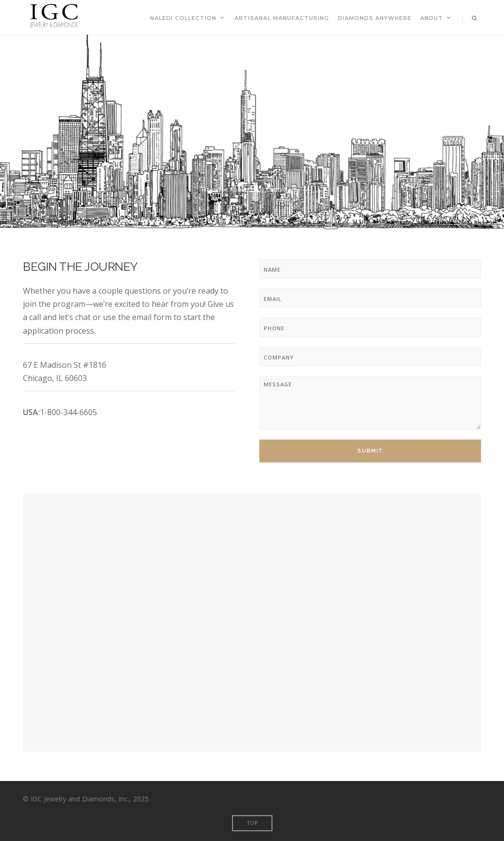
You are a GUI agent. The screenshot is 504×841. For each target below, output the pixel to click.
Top (252, 823)
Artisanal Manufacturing (282, 18)
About (436, 18)
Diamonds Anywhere (375, 18)
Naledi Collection (188, 18)
